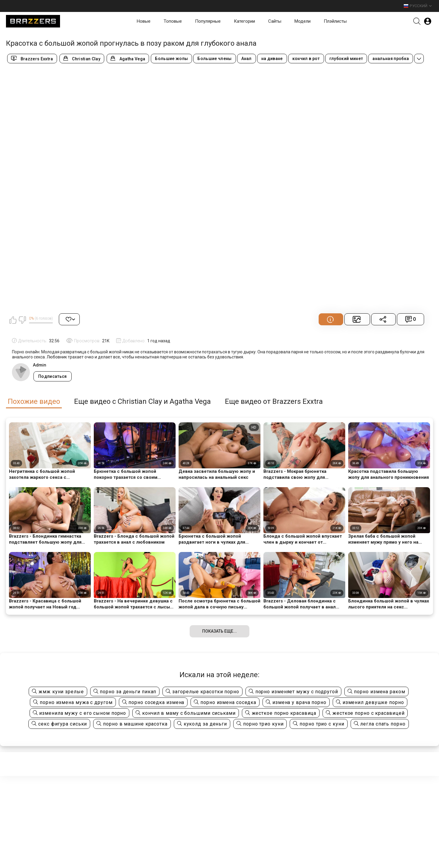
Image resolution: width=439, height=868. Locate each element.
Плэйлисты (335, 21)
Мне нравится (13, 320)
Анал (247, 59)
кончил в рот (306, 59)
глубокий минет (346, 59)
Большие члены (214, 59)
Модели (303, 21)
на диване (272, 59)
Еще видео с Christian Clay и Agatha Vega (142, 402)
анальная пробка (391, 59)
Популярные (208, 21)
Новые (144, 21)
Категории (244, 21)
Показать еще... (219, 631)
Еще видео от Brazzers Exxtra (274, 402)
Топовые (173, 21)
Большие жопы (171, 59)
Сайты (275, 21)
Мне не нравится (22, 320)
